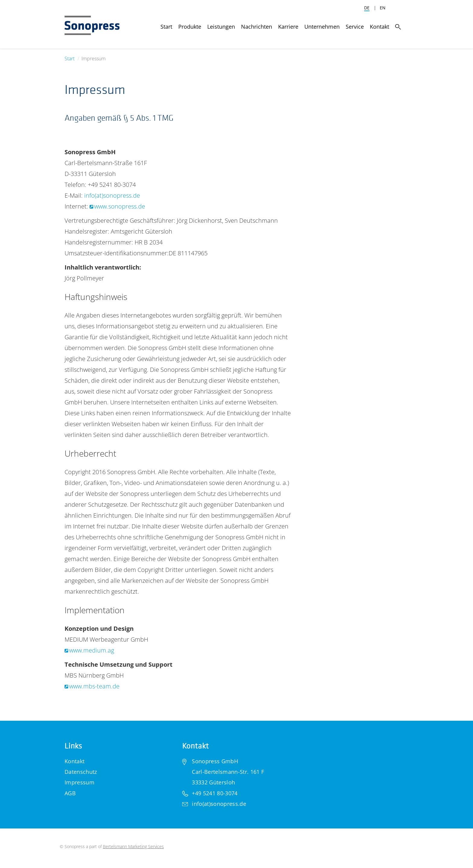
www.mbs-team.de (94, 686)
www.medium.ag (92, 650)
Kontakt (75, 761)
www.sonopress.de (120, 206)
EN (383, 8)
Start (70, 59)
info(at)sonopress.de (112, 195)
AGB (70, 793)
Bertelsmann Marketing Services (133, 846)
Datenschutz (81, 772)
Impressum (79, 782)
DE (367, 8)
